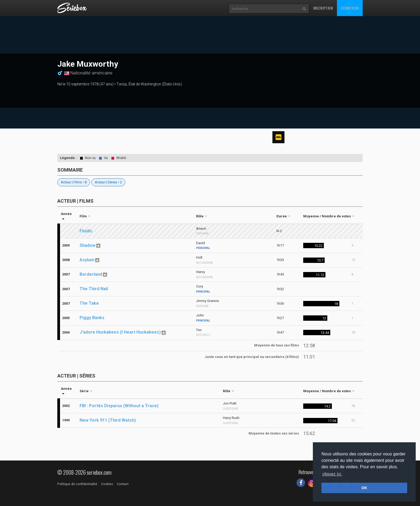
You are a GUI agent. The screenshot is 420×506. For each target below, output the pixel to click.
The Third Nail (94, 289)
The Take (89, 303)
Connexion (350, 8)
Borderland (91, 274)
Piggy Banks (92, 318)
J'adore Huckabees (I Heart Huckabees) (120, 332)
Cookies (107, 484)
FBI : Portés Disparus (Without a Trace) (119, 406)
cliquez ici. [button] (332, 474)
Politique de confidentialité (77, 484)
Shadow (87, 245)
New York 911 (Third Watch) (108, 420)
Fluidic (86, 231)
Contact (123, 484)
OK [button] (364, 488)
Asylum (87, 260)
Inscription (323, 8)
